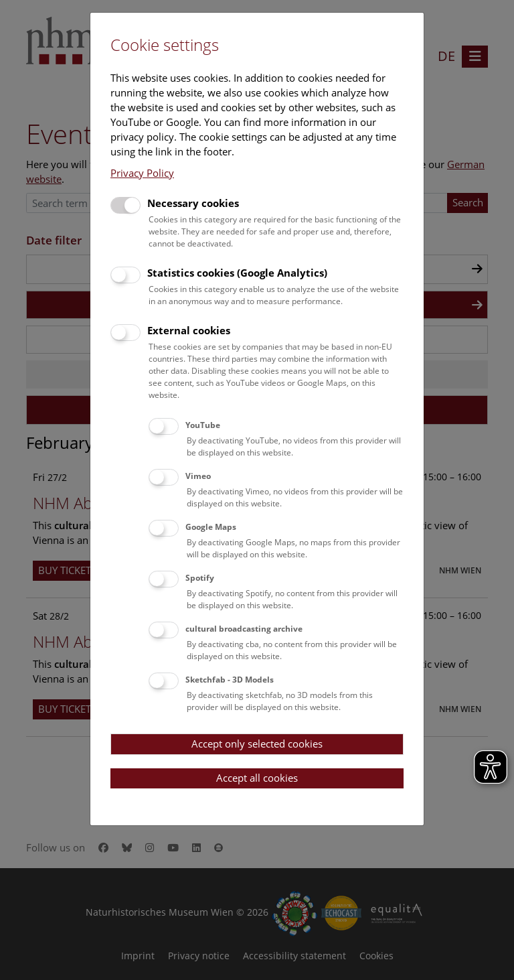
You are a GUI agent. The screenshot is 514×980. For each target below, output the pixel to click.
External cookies (189, 330)
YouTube (203, 425)
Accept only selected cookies (257, 744)
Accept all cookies (257, 778)
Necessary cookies (193, 203)
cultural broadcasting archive (244, 629)
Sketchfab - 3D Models (230, 680)
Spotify (200, 578)
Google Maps (211, 527)
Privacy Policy (142, 173)
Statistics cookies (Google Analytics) (237, 273)
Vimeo (198, 476)
